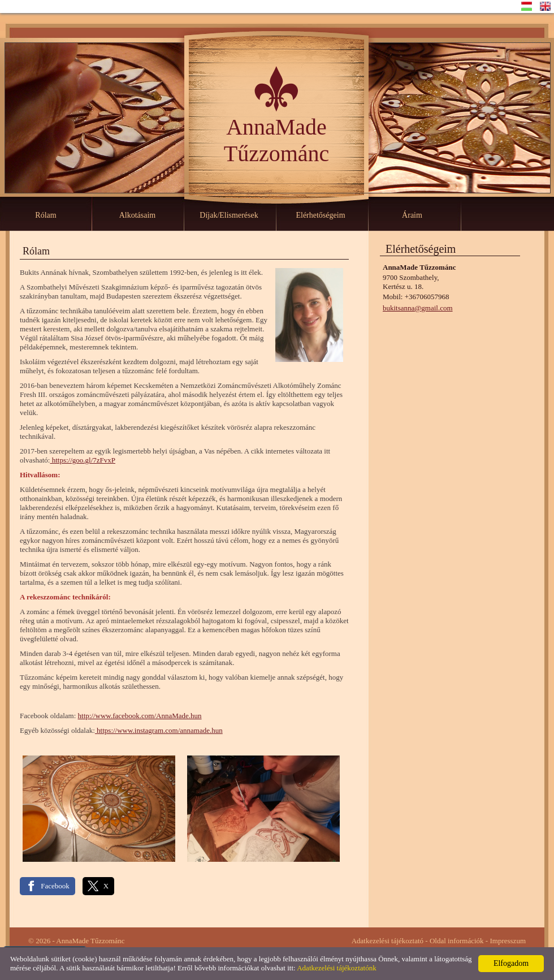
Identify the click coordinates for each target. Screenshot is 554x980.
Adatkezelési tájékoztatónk (336, 968)
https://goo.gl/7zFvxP (83, 460)
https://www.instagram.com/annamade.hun (159, 730)
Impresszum (508, 941)
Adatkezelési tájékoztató (388, 941)
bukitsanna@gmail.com (418, 308)
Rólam (46, 215)
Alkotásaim (138, 215)
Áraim (412, 215)
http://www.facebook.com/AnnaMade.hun (140, 716)
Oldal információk (457, 941)
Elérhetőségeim (320, 215)
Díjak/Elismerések (229, 215)
